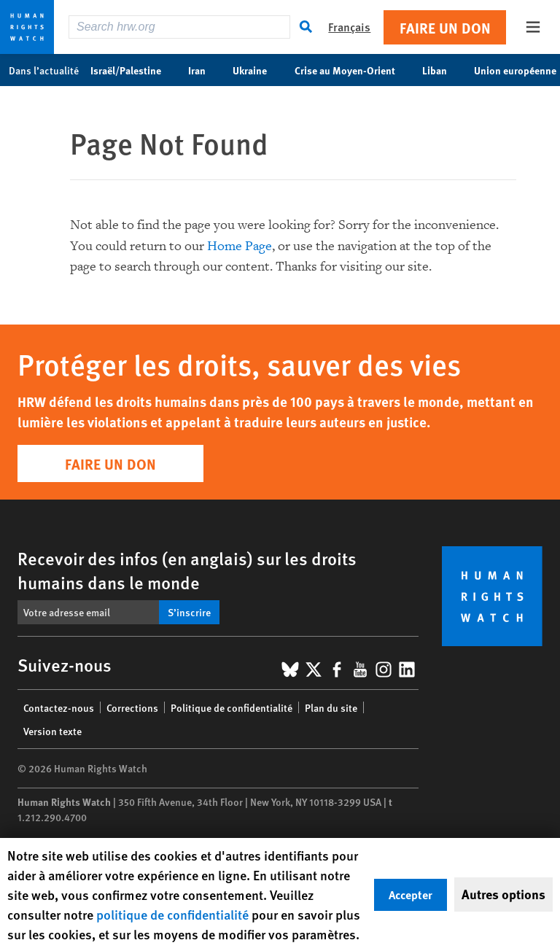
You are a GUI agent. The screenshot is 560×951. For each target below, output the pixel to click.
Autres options (503, 894)
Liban (442, 70)
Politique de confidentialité (232, 707)
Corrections (132, 707)
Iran (205, 70)
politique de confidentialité (172, 914)
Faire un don (445, 27)
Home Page (240, 246)
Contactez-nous (59, 707)
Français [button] (349, 27)
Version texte (52, 731)
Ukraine (257, 70)
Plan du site (331, 707)
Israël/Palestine (133, 70)
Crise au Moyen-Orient (353, 70)
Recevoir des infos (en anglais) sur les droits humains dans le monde (187, 570)
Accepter (411, 894)
